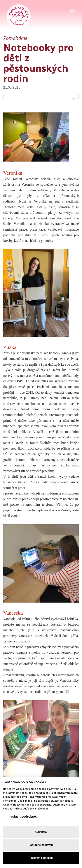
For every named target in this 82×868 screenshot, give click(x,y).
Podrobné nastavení (41, 845)
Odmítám (41, 832)
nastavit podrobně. (23, 816)
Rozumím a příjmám (41, 858)
